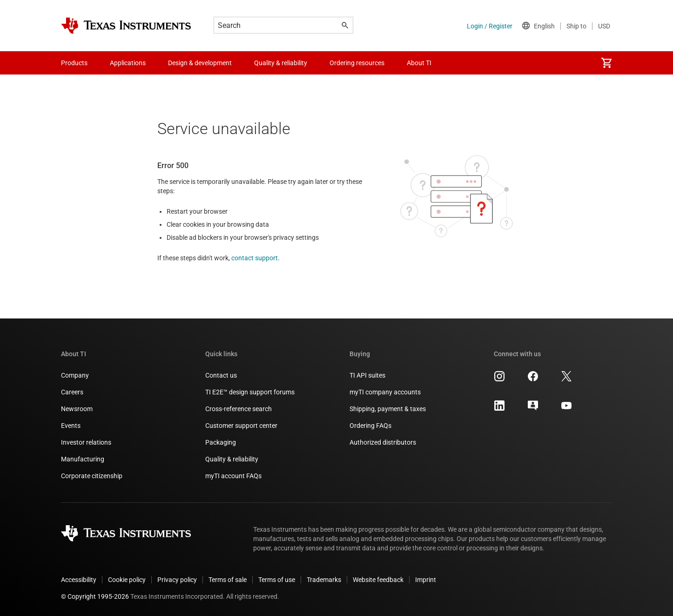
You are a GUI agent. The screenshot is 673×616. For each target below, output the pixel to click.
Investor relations (86, 442)
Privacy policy (177, 580)
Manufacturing (83, 459)
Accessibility (79, 580)
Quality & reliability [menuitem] (281, 63)
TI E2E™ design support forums (250, 392)
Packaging (221, 442)
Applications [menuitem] (128, 63)
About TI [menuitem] (419, 63)
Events (71, 426)
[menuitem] (606, 63)
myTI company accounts (385, 392)
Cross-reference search (239, 409)
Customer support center (241, 426)
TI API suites (367, 375)
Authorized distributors (383, 442)
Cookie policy (127, 580)
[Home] (126, 26)
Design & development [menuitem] (200, 63)
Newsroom (77, 409)
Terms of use (277, 580)
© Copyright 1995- (95, 596)
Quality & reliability (232, 459)
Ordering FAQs (370, 426)
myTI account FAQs (233, 476)
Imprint (426, 580)
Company (75, 375)
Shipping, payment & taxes (388, 409)
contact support (255, 258)
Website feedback (378, 580)
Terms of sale (228, 580)
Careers (72, 392)
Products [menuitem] (74, 63)
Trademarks (324, 580)
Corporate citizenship (92, 476)
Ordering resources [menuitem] (357, 63)
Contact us (221, 375)
